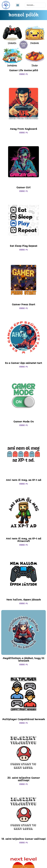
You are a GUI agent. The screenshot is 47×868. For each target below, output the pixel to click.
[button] (18, 5)
